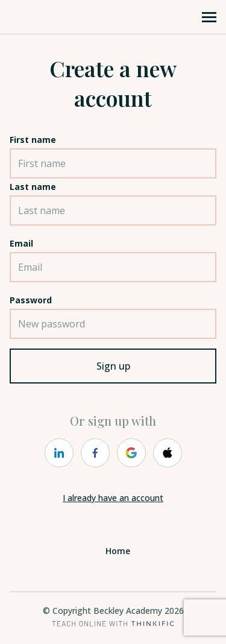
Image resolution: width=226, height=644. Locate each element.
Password (31, 300)
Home (118, 551)
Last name (33, 187)
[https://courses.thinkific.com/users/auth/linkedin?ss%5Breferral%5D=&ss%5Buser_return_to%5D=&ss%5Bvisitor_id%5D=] (59, 453)
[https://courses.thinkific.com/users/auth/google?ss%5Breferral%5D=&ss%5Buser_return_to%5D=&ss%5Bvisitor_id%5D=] (131, 453)
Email (21, 243)
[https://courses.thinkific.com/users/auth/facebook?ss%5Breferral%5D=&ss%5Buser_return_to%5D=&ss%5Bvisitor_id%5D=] (95, 453)
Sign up (113, 366)
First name (33, 140)
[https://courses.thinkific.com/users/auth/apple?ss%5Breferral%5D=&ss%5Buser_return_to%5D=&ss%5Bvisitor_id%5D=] (168, 453)
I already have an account (113, 498)
